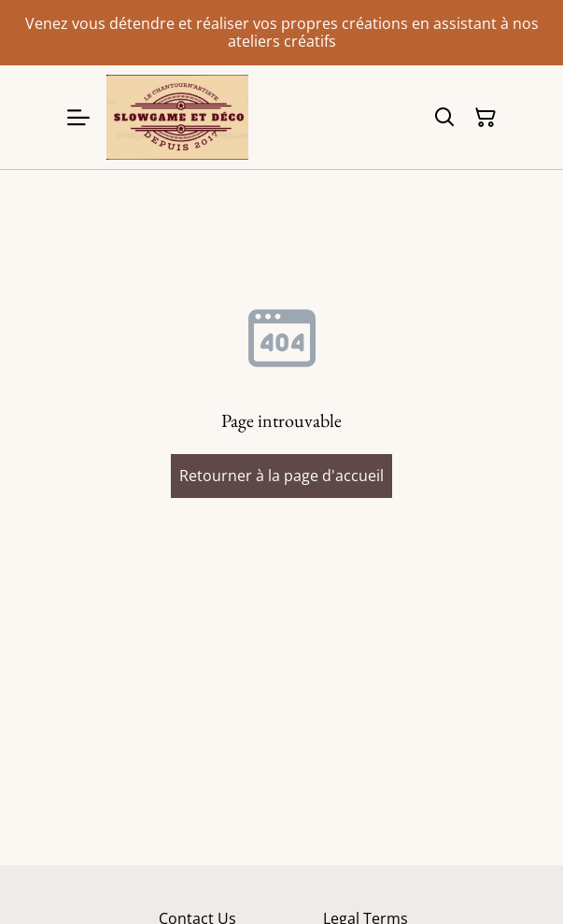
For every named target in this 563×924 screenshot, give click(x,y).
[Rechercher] (444, 118)
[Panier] (486, 118)
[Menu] (78, 117)
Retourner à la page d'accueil (281, 476)
